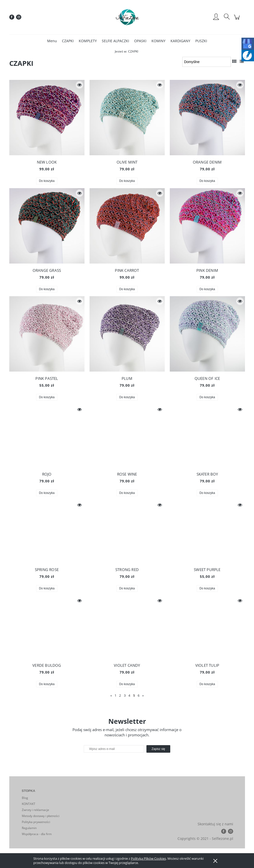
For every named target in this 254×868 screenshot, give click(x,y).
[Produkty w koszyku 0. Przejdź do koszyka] (238, 20)
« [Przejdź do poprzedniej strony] (111, 695)
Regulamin (29, 828)
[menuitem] (52, 41)
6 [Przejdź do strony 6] (139, 695)
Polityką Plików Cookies (148, 858)
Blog (25, 798)
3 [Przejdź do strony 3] (125, 695)
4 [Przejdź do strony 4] (129, 695)
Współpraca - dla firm (37, 834)
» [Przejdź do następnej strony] (143, 695)
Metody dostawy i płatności (41, 816)
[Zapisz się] (158, 749)
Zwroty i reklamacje (35, 810)
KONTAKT (29, 804)
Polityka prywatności (36, 822)
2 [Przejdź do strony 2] (120, 695)
